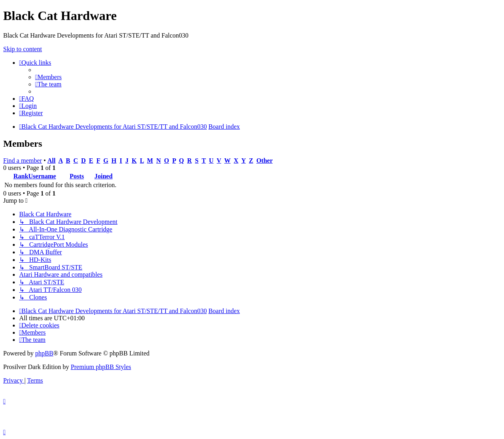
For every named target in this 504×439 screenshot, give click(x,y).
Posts (77, 176)
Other (264, 161)
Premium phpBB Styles (101, 367)
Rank (21, 176)
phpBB (44, 353)
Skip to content (23, 49)
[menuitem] (48, 77)
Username (42, 176)
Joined (103, 176)
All (51, 161)
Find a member (23, 161)
